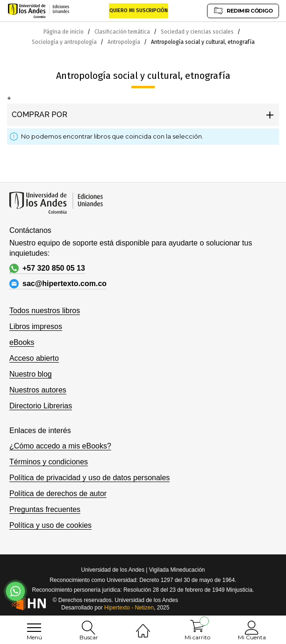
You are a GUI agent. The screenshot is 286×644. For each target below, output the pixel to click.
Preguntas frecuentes (45, 509)
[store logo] (39, 11)
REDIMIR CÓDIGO (243, 10)
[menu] (34, 628)
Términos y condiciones (49, 462)
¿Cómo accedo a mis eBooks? (60, 446)
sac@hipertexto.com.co (58, 284)
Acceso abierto (34, 358)
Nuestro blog (31, 374)
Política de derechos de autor (58, 493)
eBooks (22, 342)
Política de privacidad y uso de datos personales (89, 478)
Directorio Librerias (41, 406)
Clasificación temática (123, 32)
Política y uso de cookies (50, 525)
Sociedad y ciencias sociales (198, 32)
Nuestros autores (38, 390)
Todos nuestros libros (45, 311)
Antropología (125, 42)
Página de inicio (64, 32)
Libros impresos (36, 326)
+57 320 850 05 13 (47, 268)
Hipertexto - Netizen (129, 608)
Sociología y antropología (65, 42)
